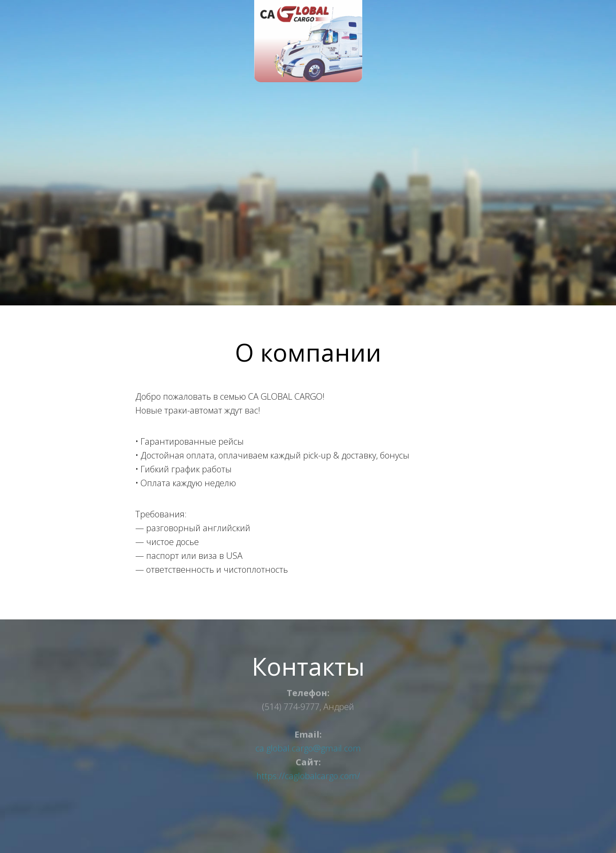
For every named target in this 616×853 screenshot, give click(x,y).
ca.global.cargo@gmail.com (308, 743)
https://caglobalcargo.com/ (308, 771)
